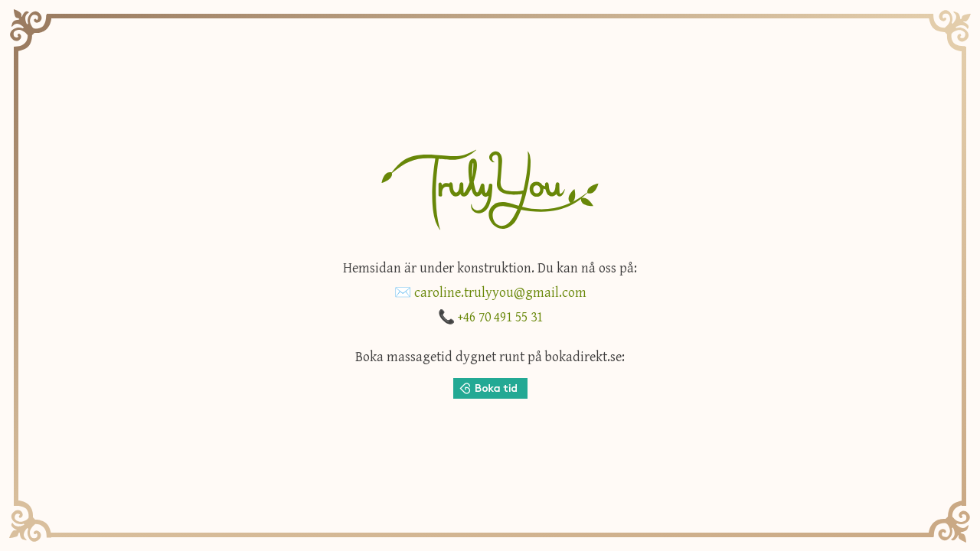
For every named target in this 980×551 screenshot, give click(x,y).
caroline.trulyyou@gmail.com (500, 293)
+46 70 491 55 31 (500, 317)
